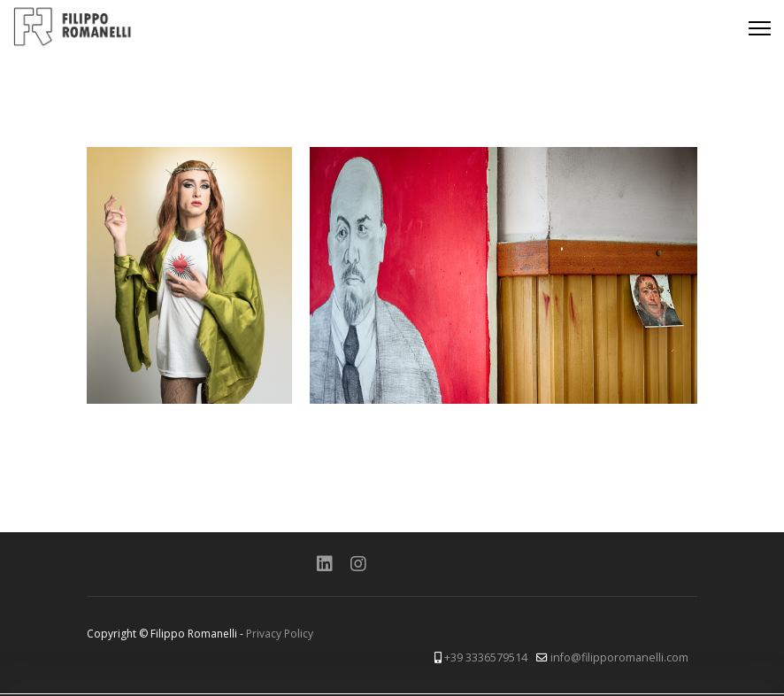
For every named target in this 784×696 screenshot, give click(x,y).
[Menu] (760, 28)
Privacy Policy (280, 634)
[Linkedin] (325, 564)
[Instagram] (358, 564)
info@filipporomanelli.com (619, 657)
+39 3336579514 (486, 657)
